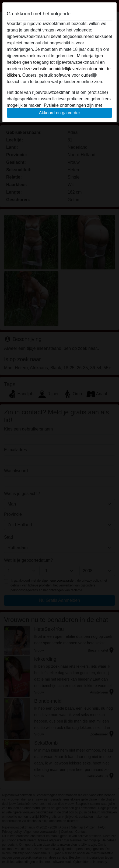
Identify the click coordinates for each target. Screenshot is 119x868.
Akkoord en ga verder (60, 113)
